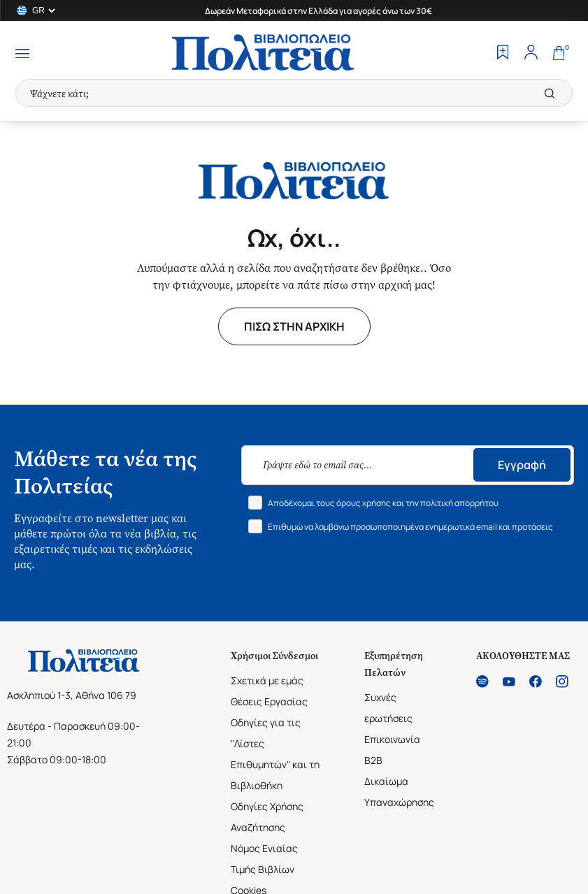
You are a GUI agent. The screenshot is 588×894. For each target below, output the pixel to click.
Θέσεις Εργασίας (269, 701)
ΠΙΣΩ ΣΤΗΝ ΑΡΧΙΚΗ (294, 326)
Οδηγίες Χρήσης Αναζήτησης (267, 817)
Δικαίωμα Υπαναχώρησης (399, 792)
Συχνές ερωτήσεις (388, 708)
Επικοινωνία (392, 739)
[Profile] (531, 54)
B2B (373, 760)
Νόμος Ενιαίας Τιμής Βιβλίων (264, 859)
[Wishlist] (503, 54)
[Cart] (559, 54)
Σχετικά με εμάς (267, 680)
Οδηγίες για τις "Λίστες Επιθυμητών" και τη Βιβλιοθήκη (275, 754)
